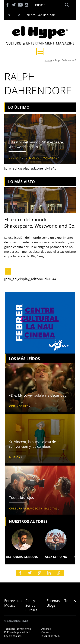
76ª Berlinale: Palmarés (54, 15)
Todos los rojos (22, 498)
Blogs (51, 605)
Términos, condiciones (18, 629)
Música (15, 457)
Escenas (53, 601)
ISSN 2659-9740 (51, 636)
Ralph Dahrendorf (65, 60)
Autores (46, 629)
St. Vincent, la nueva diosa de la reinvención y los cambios (34, 444)
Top (70, 601)
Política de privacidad (17, 632)
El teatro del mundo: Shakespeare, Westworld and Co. (36, 145)
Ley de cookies (13, 636)
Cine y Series (19, 406)
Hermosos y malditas (40, 158)
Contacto (47, 632)
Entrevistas (13, 601)
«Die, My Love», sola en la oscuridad (38, 395)
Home (48, 60)
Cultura (15, 158)
